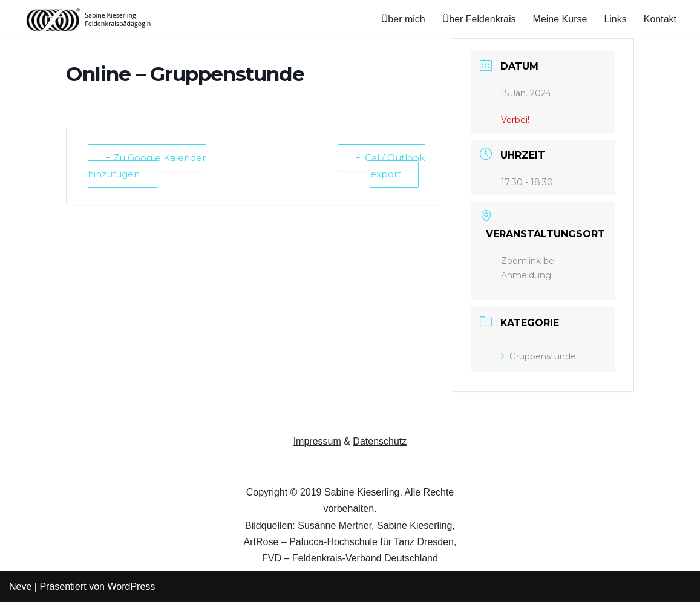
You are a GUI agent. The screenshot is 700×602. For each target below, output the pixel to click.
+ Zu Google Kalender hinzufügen (147, 166)
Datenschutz (380, 441)
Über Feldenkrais (479, 19)
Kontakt (660, 19)
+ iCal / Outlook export (390, 166)
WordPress (131, 587)
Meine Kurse (560, 19)
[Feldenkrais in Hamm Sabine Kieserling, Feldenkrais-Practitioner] (89, 19)
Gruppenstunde (538, 356)
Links (615, 19)
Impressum (317, 441)
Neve (20, 587)
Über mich (403, 19)
